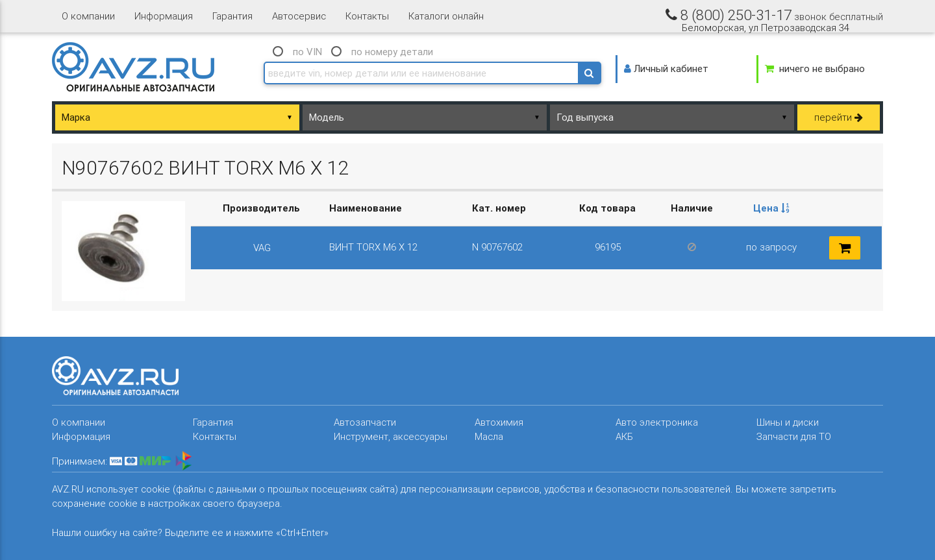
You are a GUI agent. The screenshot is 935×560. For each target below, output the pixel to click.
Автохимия (499, 422)
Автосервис (299, 16)
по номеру (392, 52)
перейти (839, 117)
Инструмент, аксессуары (391, 436)
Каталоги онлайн (446, 16)
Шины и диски (788, 422)
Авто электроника (657, 422)
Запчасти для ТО (794, 436)
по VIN (307, 52)
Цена (771, 208)
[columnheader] (772, 209)
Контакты (367, 16)
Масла (489, 436)
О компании (88, 16)
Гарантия (232, 16)
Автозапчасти (365, 422)
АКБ (624, 436)
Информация (164, 16)
